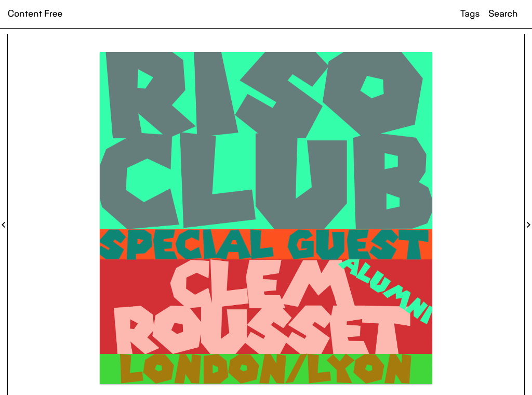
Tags (470, 14)
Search (503, 14)
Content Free (35, 14)
